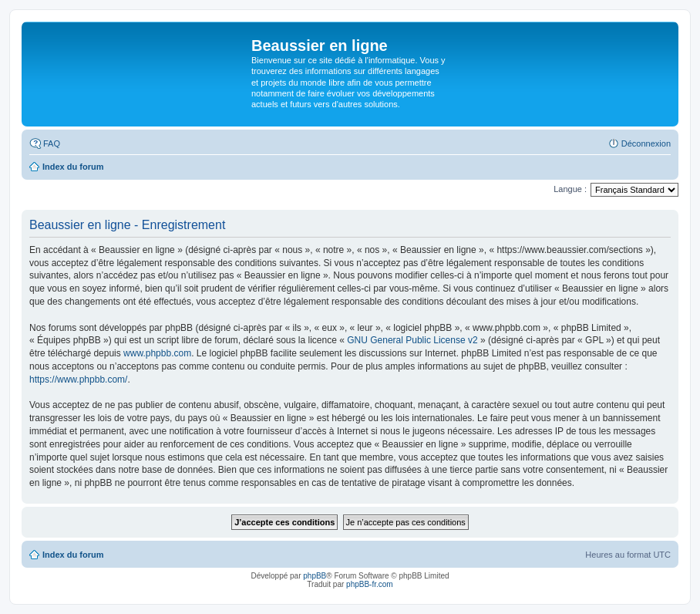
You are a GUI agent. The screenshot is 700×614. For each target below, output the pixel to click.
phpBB (315, 576)
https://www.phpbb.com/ (78, 380)
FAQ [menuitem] (52, 143)
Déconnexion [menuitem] (646, 143)
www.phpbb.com (157, 353)
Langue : (570, 189)
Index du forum (73, 555)
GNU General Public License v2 (412, 340)
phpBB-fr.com (370, 584)
